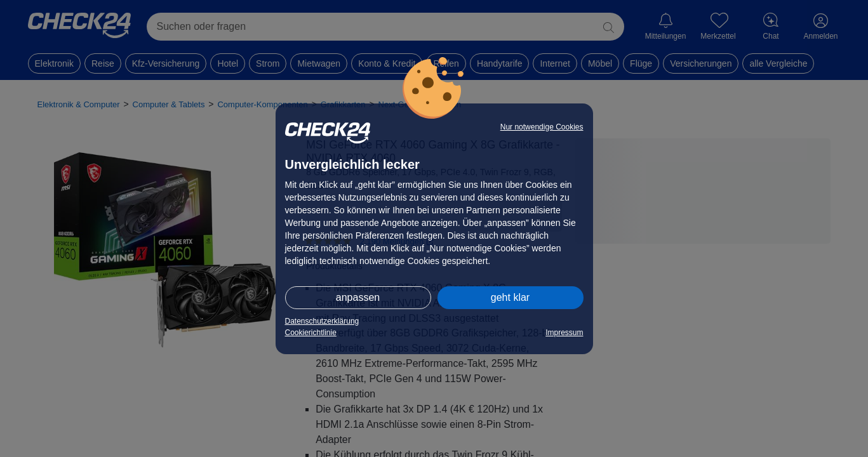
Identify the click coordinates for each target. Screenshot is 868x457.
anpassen (358, 297)
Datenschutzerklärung (322, 321)
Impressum (564, 333)
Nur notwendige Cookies (542, 127)
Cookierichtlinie (311, 333)
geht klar (510, 297)
